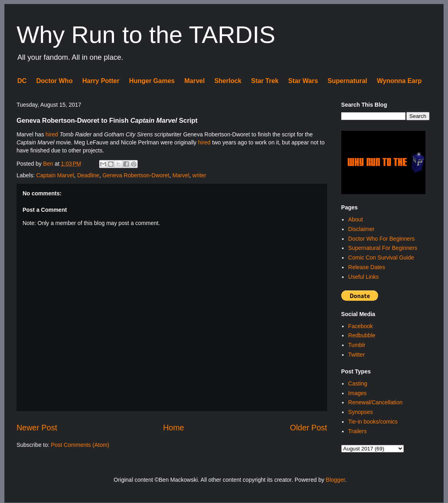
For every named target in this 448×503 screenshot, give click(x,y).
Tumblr (357, 345)
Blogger (335, 480)
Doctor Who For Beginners (381, 239)
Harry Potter (101, 81)
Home (173, 428)
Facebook (360, 326)
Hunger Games (152, 81)
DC (22, 81)
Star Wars (303, 81)
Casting (357, 383)
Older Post (309, 428)
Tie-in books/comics (373, 422)
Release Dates (367, 267)
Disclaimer (361, 229)
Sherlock (228, 81)
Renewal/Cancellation (375, 402)
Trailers (357, 431)
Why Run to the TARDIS (146, 35)
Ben (49, 164)
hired (52, 134)
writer (199, 175)
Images (357, 393)
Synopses (360, 412)
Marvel (194, 81)
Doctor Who (54, 81)
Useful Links (363, 277)
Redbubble (362, 335)
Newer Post (37, 428)
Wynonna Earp (399, 81)
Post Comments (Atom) (80, 445)
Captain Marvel (55, 175)
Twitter (356, 355)
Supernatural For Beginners (383, 248)
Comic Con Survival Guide (381, 258)
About (355, 219)
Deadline (88, 175)
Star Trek (265, 81)
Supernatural (347, 81)
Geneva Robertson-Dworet (136, 175)
